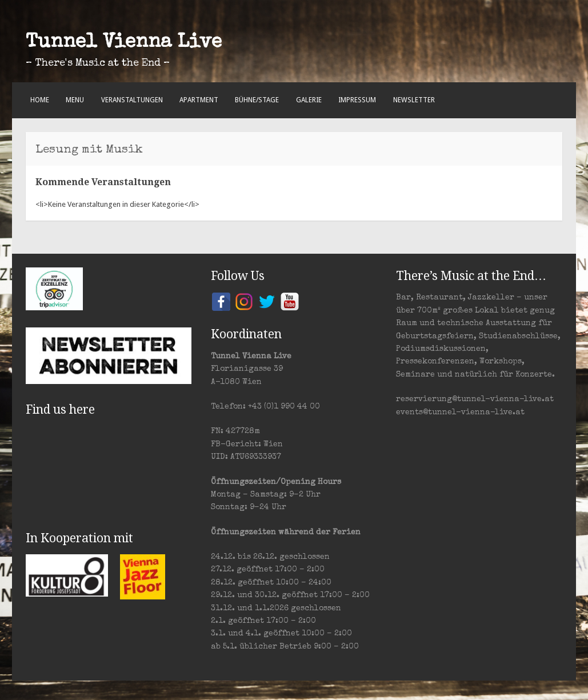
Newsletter (414, 100)
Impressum (357, 100)
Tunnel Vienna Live (124, 43)
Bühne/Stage (257, 100)
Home (40, 100)
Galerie (309, 100)
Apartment (199, 100)
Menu (75, 100)
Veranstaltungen (132, 100)
